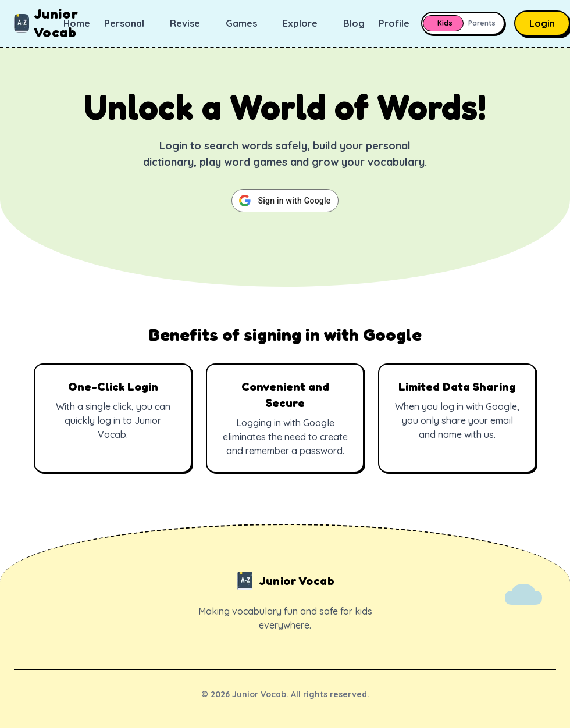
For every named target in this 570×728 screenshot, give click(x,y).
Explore (306, 23)
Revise (191, 23)
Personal (130, 23)
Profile (400, 23)
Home (77, 23)
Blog (354, 23)
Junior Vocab (39, 23)
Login (542, 23)
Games (247, 23)
